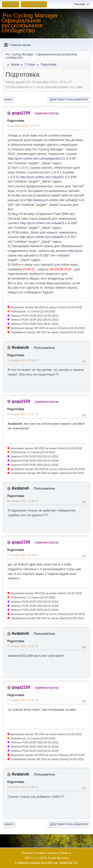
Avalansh (20, 347)
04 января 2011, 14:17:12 (23, 414)
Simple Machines (58, 858)
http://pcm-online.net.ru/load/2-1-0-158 (48, 177)
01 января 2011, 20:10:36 (23, 360)
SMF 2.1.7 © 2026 (35, 858)
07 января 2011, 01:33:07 (23, 555)
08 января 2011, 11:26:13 (23, 787)
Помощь (27, 853)
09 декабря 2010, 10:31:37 (23, 126)
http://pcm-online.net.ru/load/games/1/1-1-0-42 (42, 158)
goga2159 (21, 113)
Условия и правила (46, 853)
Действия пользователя (69, 100)
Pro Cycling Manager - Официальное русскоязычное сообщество (32, 23)
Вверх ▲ (66, 853)
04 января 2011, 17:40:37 (23, 501)
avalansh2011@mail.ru (25, 656)
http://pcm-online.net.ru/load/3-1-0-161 (48, 237)
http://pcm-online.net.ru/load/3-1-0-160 (48, 223)
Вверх (9, 824)
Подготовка (16, 121)
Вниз (8, 100)
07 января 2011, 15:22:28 (23, 646)
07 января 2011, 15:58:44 (23, 700)
